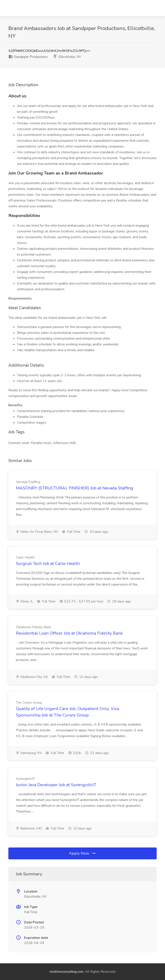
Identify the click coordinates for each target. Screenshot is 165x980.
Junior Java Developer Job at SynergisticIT (56, 785)
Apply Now (82, 853)
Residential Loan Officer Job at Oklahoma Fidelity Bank (69, 633)
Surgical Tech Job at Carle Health (48, 564)
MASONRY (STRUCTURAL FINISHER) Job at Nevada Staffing (75, 488)
